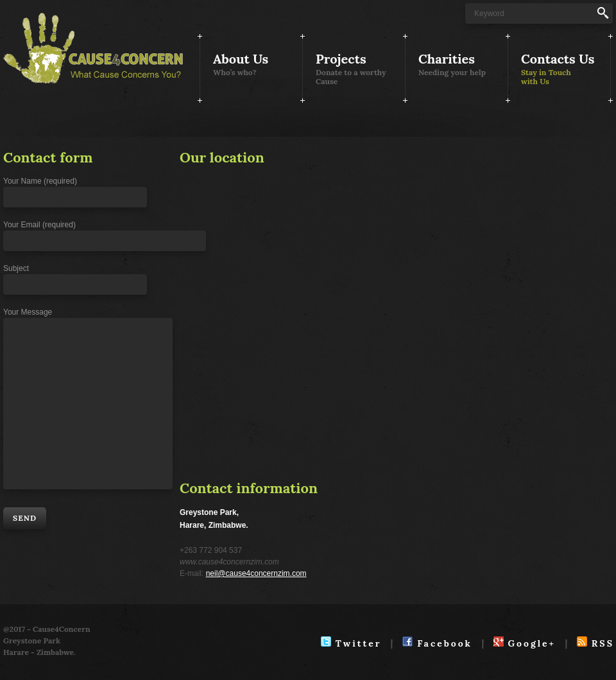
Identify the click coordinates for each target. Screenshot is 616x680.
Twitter (351, 643)
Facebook (437, 643)
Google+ (525, 643)
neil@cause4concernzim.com (256, 573)
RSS (595, 643)
